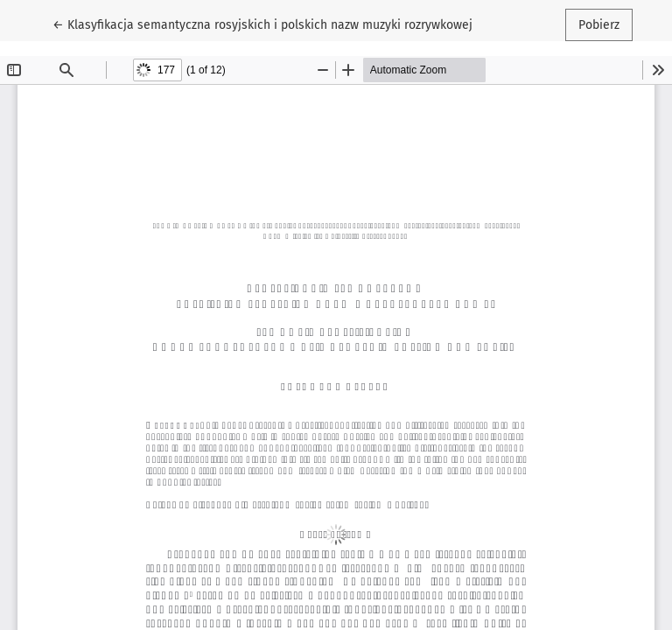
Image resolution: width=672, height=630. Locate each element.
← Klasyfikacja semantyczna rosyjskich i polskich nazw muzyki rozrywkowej (262, 24)
